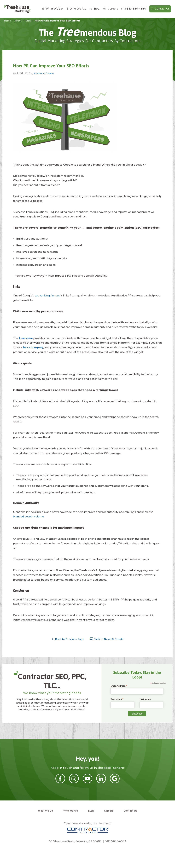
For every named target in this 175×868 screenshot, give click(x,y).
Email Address (118, 686)
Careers (111, 9)
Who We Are (76, 9)
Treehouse (26, 338)
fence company (33, 347)
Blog (95, 9)
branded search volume (28, 517)
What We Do (52, 9)
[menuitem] (52, 9)
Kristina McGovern (44, 73)
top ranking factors (47, 296)
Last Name (145, 699)
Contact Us (160, 9)
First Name (116, 699)
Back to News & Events (107, 639)
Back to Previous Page (68, 639)
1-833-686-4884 (134, 9)
